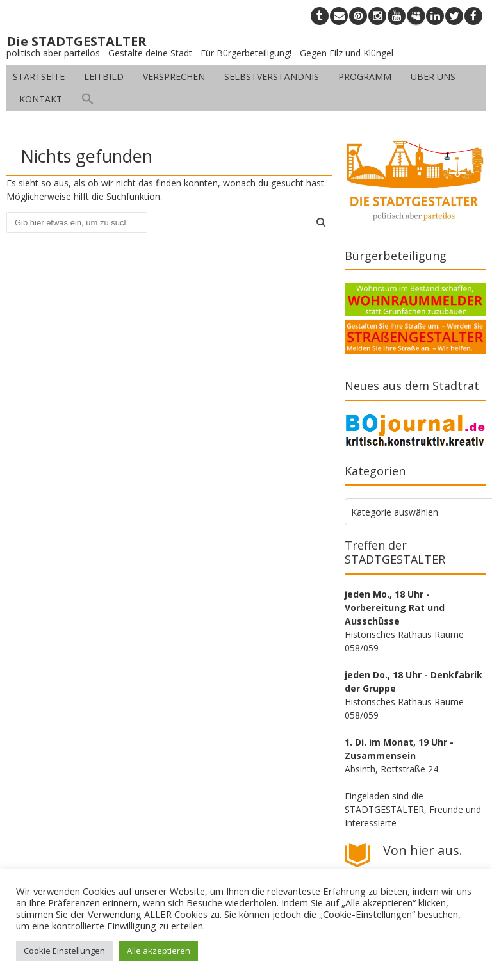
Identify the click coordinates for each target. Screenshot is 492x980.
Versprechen (174, 77)
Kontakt (41, 99)
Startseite (39, 77)
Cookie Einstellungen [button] (64, 951)
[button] (88, 99)
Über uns (433, 77)
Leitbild (104, 77)
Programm (365, 77)
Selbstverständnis (272, 77)
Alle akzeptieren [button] (159, 951)
